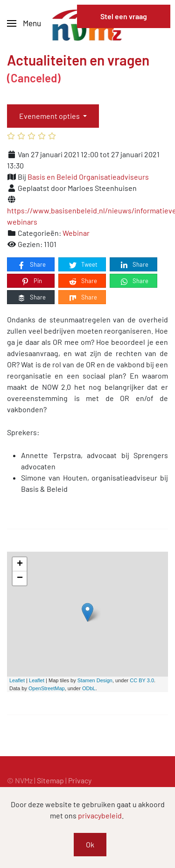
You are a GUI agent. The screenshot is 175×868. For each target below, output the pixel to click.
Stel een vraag (124, 16)
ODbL (89, 688)
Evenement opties (50, 116)
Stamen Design (95, 680)
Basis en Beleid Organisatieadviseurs (88, 177)
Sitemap (50, 780)
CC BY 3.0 (142, 680)
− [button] (20, 578)
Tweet (83, 265)
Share (31, 265)
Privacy (80, 780)
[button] (24, 23)
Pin (31, 281)
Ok (90, 844)
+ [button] (20, 564)
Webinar (76, 233)
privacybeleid (100, 815)
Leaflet (17, 680)
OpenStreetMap (47, 688)
